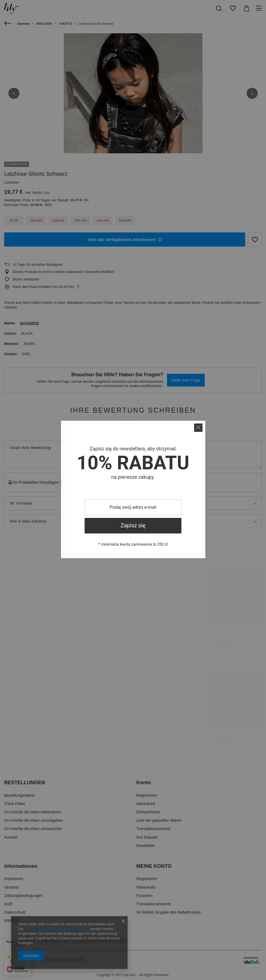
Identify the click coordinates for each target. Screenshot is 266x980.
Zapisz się (133, 526)
